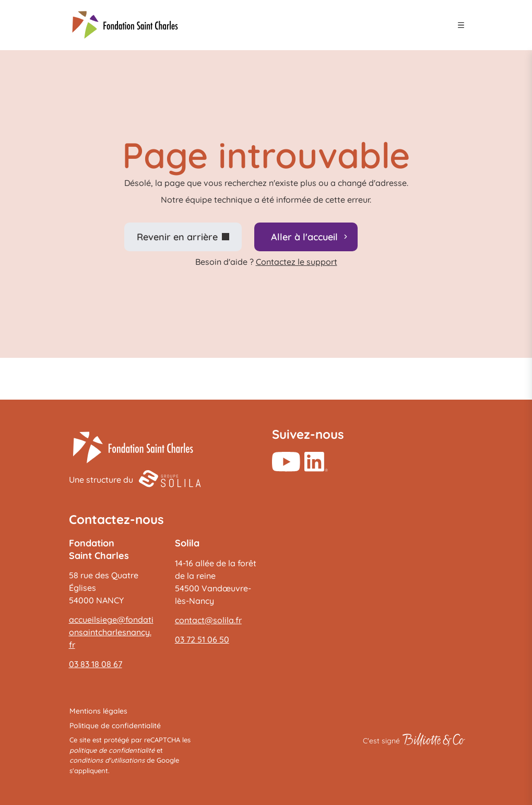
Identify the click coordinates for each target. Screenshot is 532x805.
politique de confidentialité (112, 750)
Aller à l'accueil (304, 237)
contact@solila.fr (208, 620)
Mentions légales (98, 711)
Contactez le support (297, 262)
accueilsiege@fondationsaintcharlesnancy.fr (111, 632)
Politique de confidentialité (115, 726)
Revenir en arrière (177, 237)
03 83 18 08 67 (96, 664)
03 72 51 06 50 (202, 639)
